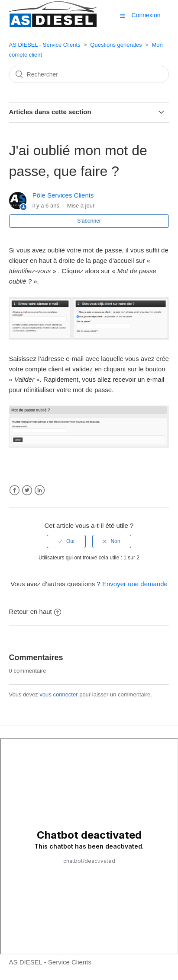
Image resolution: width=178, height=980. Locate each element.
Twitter (27, 490)
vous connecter (58, 694)
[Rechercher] (89, 74)
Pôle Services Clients (63, 195)
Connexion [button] (146, 15)
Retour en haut (35, 611)
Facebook (15, 490)
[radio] (66, 541)
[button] (123, 16)
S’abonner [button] (89, 221)
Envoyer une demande (135, 584)
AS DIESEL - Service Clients (45, 45)
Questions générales (116, 45)
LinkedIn (40, 490)
